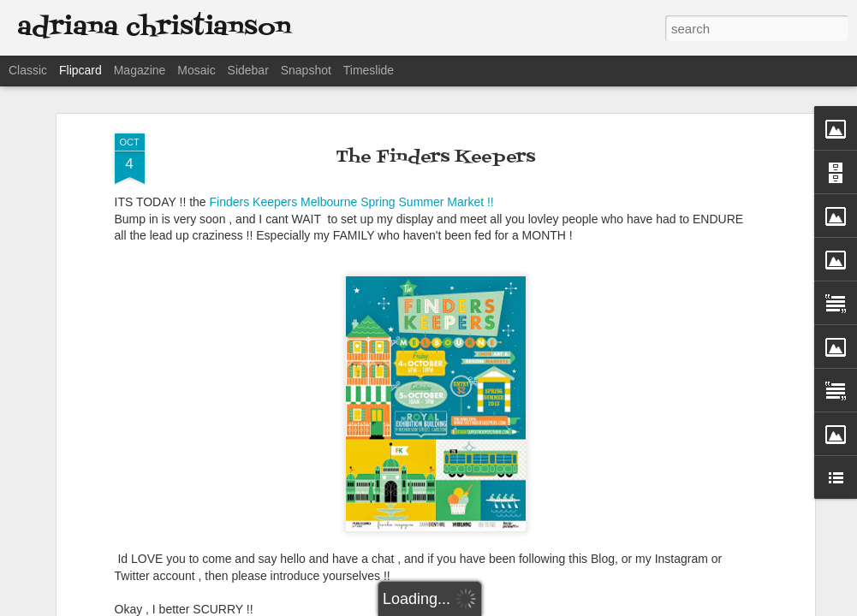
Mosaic (196, 70)
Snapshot (306, 70)
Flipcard (80, 70)
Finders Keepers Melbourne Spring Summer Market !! (350, 202)
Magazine (140, 70)
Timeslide (369, 70)
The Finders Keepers (435, 157)
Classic (28, 70)
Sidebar (248, 70)
